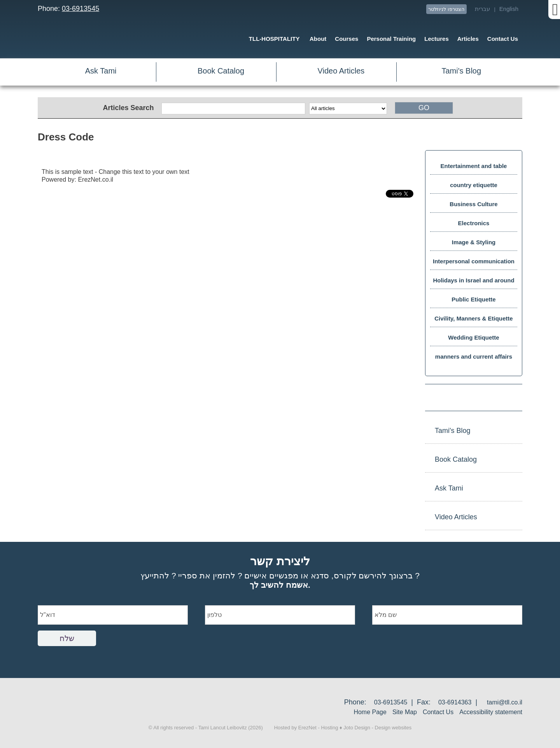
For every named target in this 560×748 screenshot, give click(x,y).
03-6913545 (80, 9)
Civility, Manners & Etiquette (473, 318)
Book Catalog (221, 71)
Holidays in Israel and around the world (473, 283)
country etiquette (474, 185)
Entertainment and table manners (474, 169)
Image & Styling (474, 242)
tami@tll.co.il (505, 702)
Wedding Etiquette (473, 337)
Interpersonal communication (474, 261)
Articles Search (128, 108)
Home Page (370, 712)
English (509, 9)
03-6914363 (455, 702)
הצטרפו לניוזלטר (446, 9)
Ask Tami (101, 71)
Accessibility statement (491, 712)
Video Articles (341, 71)
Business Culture (473, 204)
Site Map (405, 712)
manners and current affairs (474, 356)
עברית (482, 9)
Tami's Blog (461, 71)
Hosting (329, 728)
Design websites (393, 728)
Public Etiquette (473, 299)
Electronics (474, 223)
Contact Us (438, 712)
